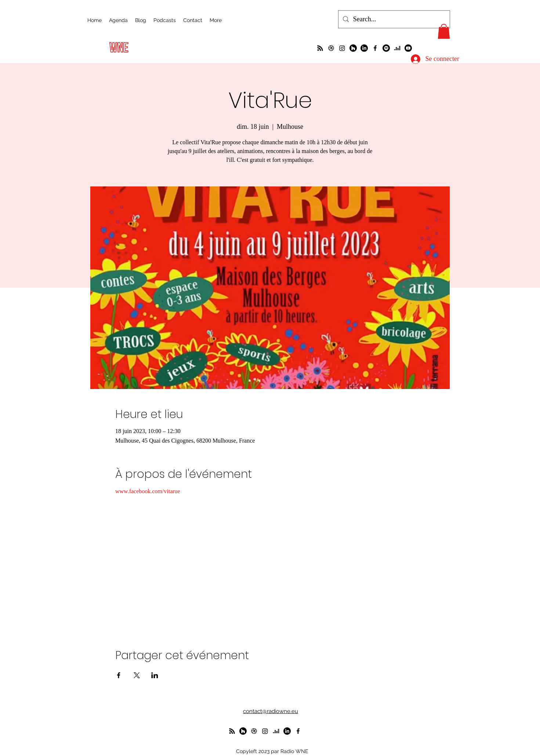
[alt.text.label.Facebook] (375, 48)
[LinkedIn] (364, 48)
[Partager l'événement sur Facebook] (119, 675)
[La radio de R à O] (320, 48)
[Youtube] (408, 48)
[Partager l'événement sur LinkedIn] (155, 675)
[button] (444, 31)
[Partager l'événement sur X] (137, 675)
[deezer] (397, 48)
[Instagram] (342, 48)
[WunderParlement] (353, 48)
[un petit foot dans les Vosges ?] (331, 48)
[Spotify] (386, 48)
